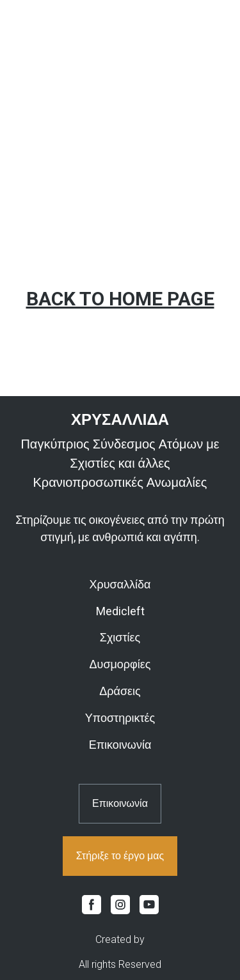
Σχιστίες (120, 637)
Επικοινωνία (120, 745)
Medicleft (120, 611)
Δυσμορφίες (120, 664)
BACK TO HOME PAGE (120, 299)
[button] (120, 804)
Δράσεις (120, 691)
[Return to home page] (120, 420)
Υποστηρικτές (120, 718)
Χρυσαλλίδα (120, 584)
